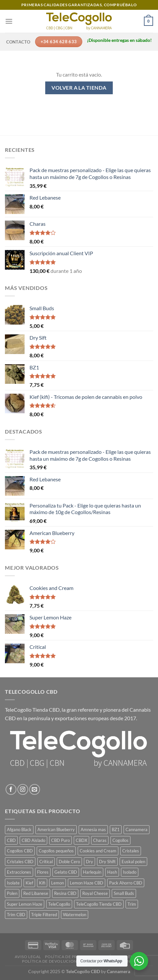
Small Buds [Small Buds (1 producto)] (124, 893)
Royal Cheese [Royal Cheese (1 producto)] (95, 893)
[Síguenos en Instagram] (23, 789)
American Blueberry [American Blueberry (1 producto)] (56, 829)
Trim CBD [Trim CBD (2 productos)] (16, 915)
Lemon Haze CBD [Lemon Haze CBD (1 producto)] (87, 883)
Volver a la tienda (79, 88)
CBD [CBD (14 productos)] (11, 840)
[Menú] (9, 21)
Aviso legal (28, 957)
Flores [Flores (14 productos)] (43, 872)
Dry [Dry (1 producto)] (89, 862)
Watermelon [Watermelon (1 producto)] (75, 915)
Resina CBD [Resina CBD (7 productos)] (65, 893)
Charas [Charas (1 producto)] (100, 840)
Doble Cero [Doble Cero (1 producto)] (69, 862)
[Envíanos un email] (35, 789)
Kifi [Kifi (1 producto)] (42, 883)
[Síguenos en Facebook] (11, 789)
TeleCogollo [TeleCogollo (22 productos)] (59, 904)
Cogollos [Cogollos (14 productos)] (120, 840)
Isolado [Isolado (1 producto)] (130, 872)
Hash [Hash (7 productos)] (112, 872)
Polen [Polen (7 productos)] (12, 893)
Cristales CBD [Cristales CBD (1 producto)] (20, 862)
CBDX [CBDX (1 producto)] (81, 840)
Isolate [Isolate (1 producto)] (13, 883)
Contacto (18, 42)
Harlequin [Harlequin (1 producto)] (92, 872)
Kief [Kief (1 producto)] (29, 883)
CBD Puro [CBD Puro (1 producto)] (60, 840)
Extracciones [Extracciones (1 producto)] (19, 872)
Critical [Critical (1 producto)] (46, 862)
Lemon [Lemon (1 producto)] (58, 883)
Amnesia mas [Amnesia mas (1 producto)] (93, 829)
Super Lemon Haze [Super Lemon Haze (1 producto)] (25, 904)
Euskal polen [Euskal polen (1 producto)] (133, 862)
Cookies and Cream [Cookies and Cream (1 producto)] (98, 851)
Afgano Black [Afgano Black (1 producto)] (19, 829)
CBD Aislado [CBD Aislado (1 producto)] (33, 840)
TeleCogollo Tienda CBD (32, 710)
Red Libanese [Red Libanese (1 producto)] (36, 893)
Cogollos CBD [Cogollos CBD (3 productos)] (20, 851)
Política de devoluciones (52, 961)
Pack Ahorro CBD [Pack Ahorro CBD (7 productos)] (126, 883)
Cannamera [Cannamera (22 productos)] (137, 829)
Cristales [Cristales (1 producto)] (131, 851)
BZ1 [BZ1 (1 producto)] (116, 829)
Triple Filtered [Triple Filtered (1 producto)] (44, 915)
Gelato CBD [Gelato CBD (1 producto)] (66, 872)
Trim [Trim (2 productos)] (132, 904)
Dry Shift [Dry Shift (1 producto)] (107, 862)
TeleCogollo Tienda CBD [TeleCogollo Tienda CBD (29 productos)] (99, 904)
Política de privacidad (71, 957)
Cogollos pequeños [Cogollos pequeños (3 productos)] (56, 851)
